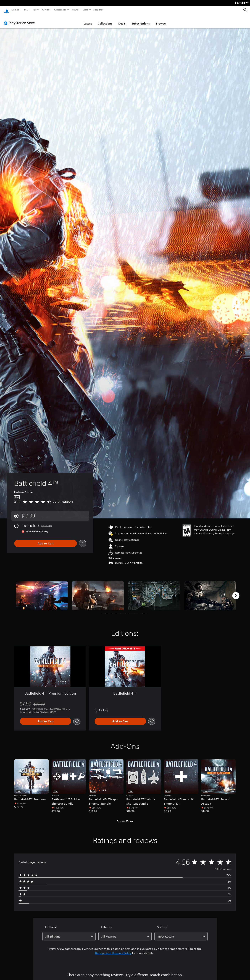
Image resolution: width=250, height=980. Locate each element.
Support (98, 10)
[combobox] (69, 933)
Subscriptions (141, 20)
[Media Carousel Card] (42, 592)
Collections (105, 20)
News (75, 10)
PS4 (35, 10)
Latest (88, 20)
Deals (122, 20)
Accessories (60, 10)
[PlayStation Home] (7, 10)
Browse (161, 20)
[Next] (236, 592)
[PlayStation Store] (20, 19)
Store (86, 10)
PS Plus (45, 10)
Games (15, 10)
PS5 (26, 10)
